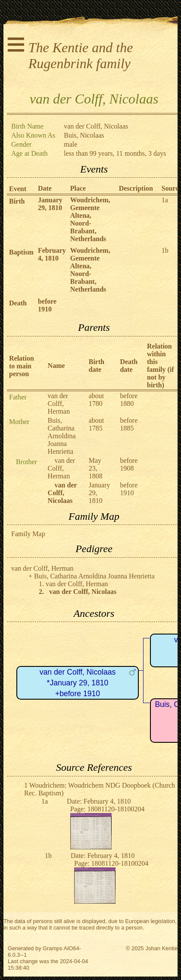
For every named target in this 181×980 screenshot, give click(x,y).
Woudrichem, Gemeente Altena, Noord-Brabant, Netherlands (90, 219)
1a (165, 200)
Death (18, 303)
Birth (17, 201)
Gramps (53, 948)
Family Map (28, 534)
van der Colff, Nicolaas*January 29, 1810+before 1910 (78, 683)
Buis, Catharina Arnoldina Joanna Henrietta (62, 436)
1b (165, 250)
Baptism (21, 252)
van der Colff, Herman (59, 404)
